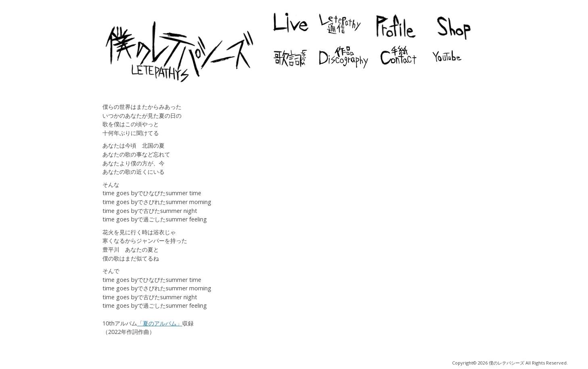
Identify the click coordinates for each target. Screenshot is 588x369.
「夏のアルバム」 (160, 323)
